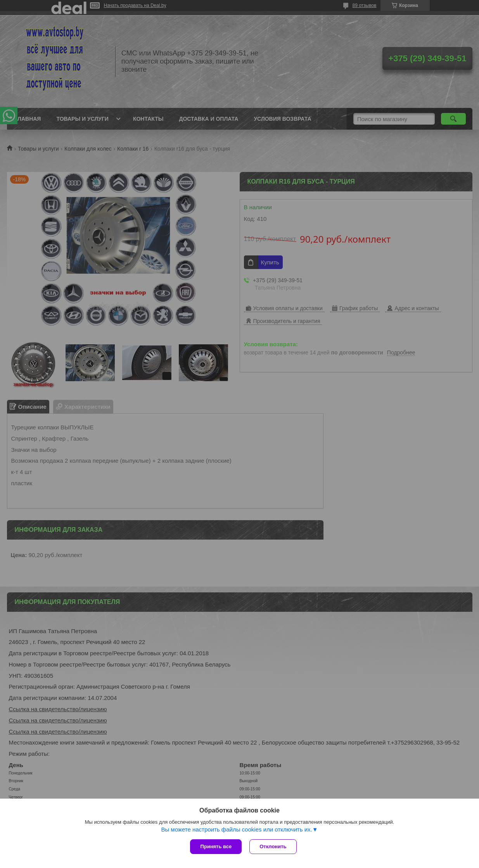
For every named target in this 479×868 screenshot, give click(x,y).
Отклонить (273, 846)
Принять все (216, 846)
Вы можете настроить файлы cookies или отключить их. (236, 829)
